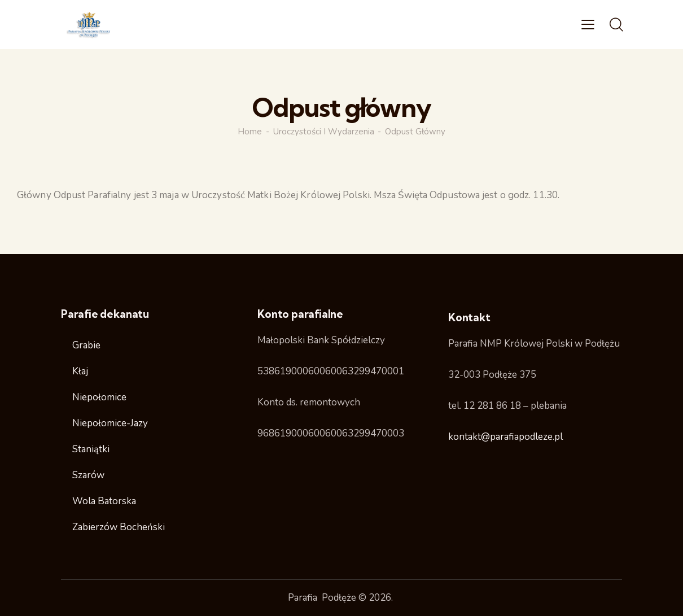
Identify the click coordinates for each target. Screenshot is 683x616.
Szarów (88, 475)
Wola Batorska (104, 501)
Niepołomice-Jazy (110, 423)
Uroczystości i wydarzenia (324, 132)
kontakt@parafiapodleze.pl (505, 437)
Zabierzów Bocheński (119, 527)
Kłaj (80, 371)
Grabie (86, 345)
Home (250, 132)
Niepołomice (99, 397)
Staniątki (91, 449)
